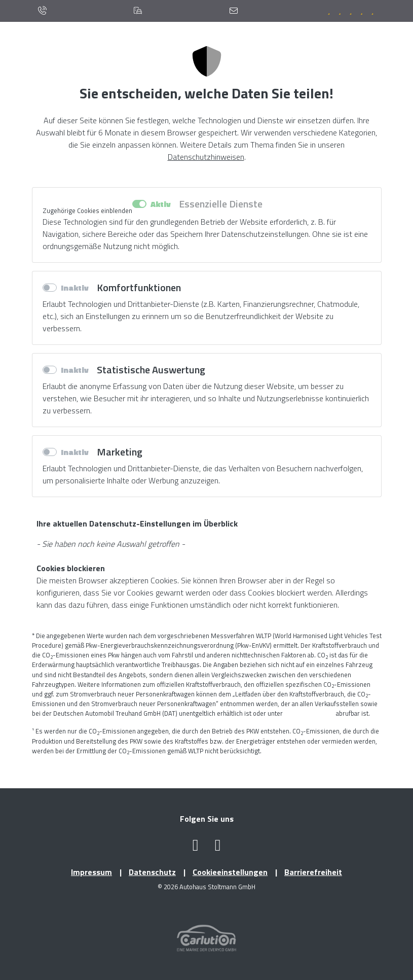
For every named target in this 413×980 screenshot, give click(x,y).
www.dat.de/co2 (309, 713)
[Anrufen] (42, 11)
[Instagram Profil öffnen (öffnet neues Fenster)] (218, 848)
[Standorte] (138, 11)
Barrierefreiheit (313, 872)
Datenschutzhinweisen (206, 157)
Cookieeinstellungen (230, 872)
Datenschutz (152, 872)
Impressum (91, 872)
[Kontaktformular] (234, 11)
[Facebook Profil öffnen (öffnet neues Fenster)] (196, 848)
